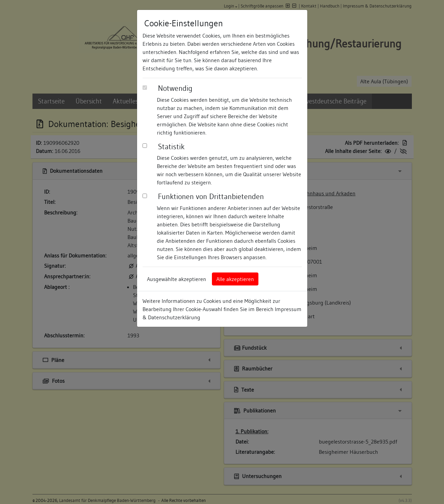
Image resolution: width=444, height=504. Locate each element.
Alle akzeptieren (235, 279)
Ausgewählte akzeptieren (177, 279)
